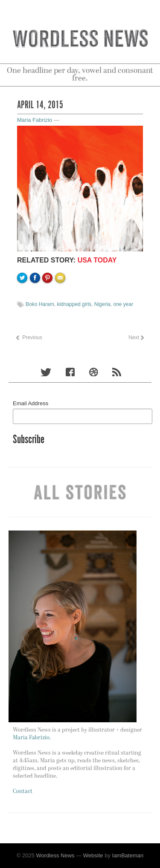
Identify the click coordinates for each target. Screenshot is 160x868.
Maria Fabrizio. (32, 738)
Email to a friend (61, 307)
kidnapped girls (74, 304)
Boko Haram (40, 304)
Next (136, 337)
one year (123, 304)
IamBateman (128, 855)
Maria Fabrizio (35, 120)
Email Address (31, 403)
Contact (23, 792)
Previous (29, 337)
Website (93, 855)
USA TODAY (97, 260)
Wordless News (55, 855)
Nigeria (102, 304)
